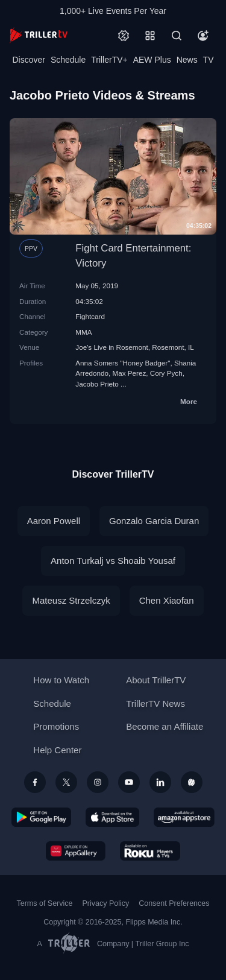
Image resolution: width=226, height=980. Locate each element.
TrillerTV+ (109, 60)
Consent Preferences (174, 903)
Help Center (57, 750)
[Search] (177, 36)
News (187, 60)
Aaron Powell (54, 521)
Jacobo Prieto (97, 384)
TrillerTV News (155, 703)
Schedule (68, 60)
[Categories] (150, 36)
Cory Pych (166, 373)
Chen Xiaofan (167, 600)
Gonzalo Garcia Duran (154, 521)
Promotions (56, 726)
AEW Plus (152, 60)
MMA (83, 332)
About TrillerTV (156, 680)
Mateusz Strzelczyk (71, 600)
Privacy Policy (105, 903)
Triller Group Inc (162, 944)
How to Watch (61, 680)
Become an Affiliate (165, 726)
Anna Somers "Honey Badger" (123, 363)
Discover (28, 60)
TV (209, 60)
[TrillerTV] (39, 35)
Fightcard (90, 316)
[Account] (203, 36)
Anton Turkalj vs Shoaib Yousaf (113, 561)
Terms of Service (45, 903)
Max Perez (129, 373)
